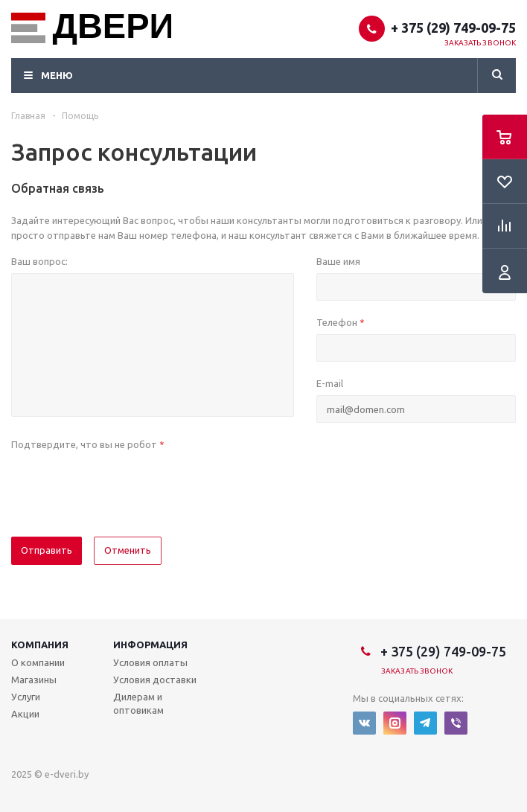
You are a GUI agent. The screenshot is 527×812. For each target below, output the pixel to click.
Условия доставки (155, 680)
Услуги (26, 697)
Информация (150, 645)
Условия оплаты (150, 662)
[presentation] (124, 485)
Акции (25, 714)
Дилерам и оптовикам (138, 703)
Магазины (34, 680)
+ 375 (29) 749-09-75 (453, 28)
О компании (38, 662)
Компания (40, 645)
